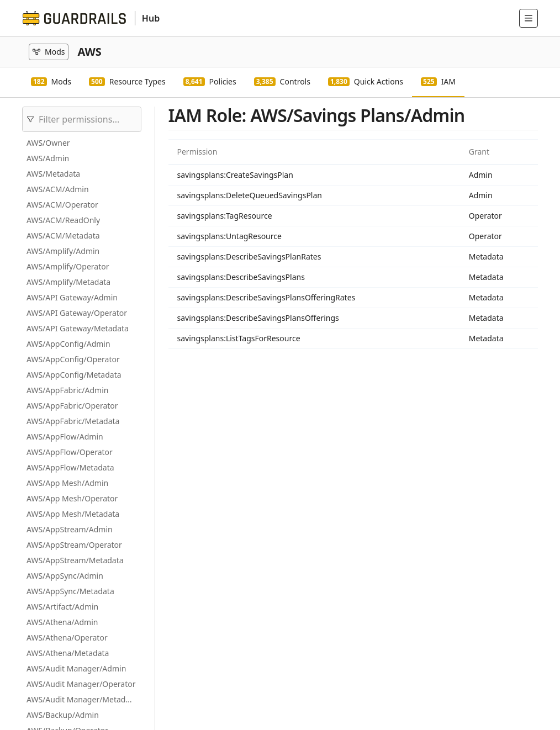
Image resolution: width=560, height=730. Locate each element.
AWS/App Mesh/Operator (72, 498)
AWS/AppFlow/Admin (65, 437)
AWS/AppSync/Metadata (70, 591)
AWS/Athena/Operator (67, 638)
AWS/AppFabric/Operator (72, 406)
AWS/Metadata (53, 174)
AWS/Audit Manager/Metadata (82, 699)
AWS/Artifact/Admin (62, 607)
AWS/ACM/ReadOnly (63, 220)
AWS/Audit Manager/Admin (76, 668)
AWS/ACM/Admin (58, 189)
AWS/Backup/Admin (63, 715)
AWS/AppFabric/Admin (67, 390)
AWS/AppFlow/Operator (70, 452)
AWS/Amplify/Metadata (68, 282)
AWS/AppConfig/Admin (68, 344)
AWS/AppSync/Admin (65, 576)
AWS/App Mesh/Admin (67, 483)
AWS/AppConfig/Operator (73, 359)
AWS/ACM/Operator (62, 205)
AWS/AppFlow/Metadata (70, 467)
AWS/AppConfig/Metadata (74, 375)
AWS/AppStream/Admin (70, 529)
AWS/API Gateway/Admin (72, 297)
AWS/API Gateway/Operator (77, 313)
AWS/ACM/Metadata (63, 236)
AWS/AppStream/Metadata (75, 560)
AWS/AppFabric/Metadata (73, 421)
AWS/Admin (48, 158)
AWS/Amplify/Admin (63, 251)
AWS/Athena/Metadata (68, 653)
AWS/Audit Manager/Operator (81, 684)
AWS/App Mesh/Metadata (73, 514)
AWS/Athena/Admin (62, 622)
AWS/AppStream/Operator (74, 545)
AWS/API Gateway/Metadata (78, 328)
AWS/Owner (48, 143)
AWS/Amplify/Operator (68, 266)
